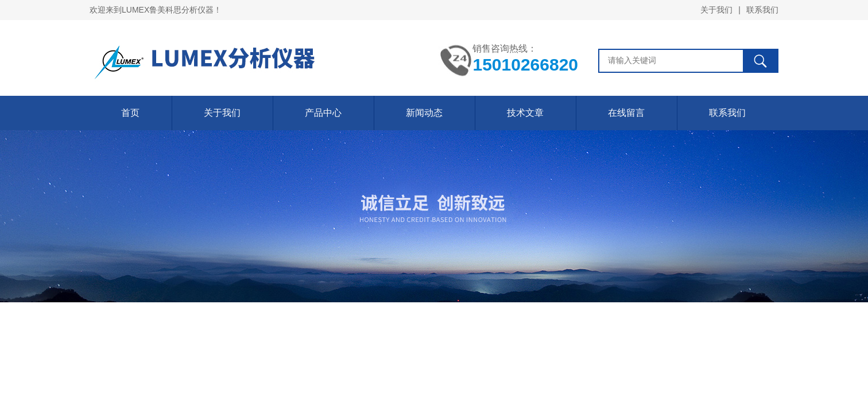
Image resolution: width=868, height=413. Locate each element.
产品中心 (323, 113)
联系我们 (762, 10)
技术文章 (525, 113)
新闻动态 (424, 113)
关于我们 (716, 10)
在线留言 (626, 113)
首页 (130, 113)
